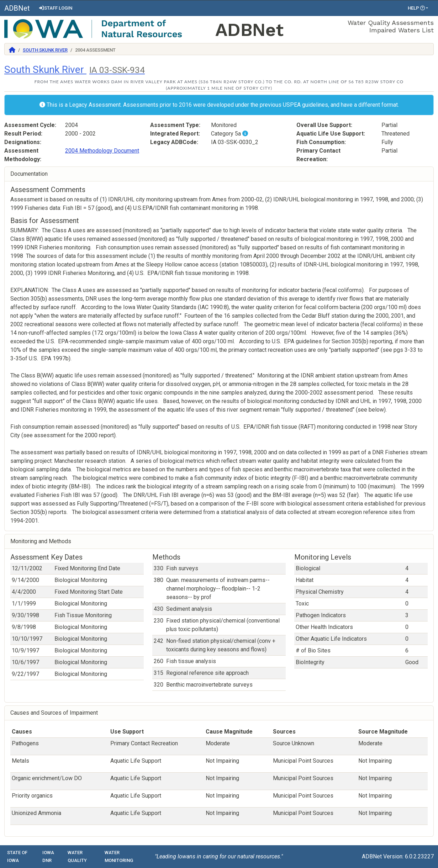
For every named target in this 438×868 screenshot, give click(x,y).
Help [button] (416, 8)
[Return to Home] (12, 50)
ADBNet (17, 8)
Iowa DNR (48, 856)
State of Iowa (17, 856)
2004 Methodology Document (102, 151)
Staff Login (55, 8)
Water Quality (77, 856)
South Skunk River (45, 50)
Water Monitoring (119, 856)
